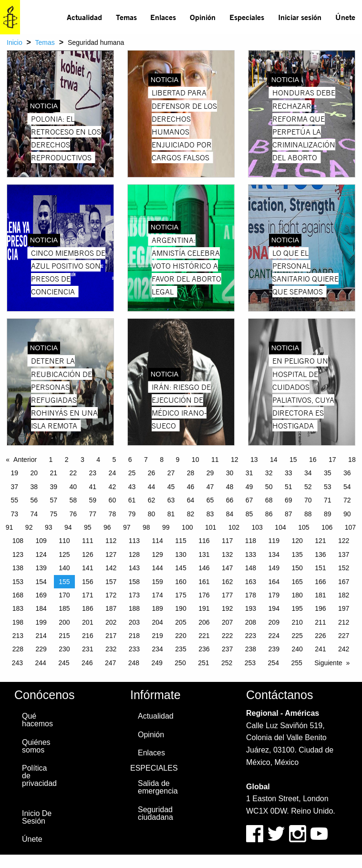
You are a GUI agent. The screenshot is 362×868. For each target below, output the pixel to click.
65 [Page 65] (210, 500)
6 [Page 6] (130, 460)
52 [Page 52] (308, 487)
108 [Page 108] (18, 541)
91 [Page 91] (10, 527)
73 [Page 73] (14, 514)
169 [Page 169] (41, 595)
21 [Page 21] (54, 473)
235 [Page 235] (181, 649)
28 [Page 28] (191, 473)
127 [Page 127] (111, 554)
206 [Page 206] (204, 622)
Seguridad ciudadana (155, 813)
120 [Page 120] (297, 541)
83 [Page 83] (210, 514)
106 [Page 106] (327, 527)
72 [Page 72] (347, 500)
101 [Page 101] (211, 527)
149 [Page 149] (274, 568)
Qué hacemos (37, 720)
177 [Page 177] (227, 595)
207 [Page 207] (227, 622)
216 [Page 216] (88, 636)
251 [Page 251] (203, 663)
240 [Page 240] (297, 649)
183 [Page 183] (18, 608)
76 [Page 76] (73, 514)
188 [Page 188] (134, 608)
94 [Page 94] (68, 527)
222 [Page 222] (227, 636)
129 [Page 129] (158, 554)
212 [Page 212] (344, 622)
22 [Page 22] (73, 473)
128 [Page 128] (134, 554)
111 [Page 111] (88, 541)
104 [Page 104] (280, 527)
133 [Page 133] (251, 554)
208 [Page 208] (251, 622)
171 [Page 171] (88, 595)
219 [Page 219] (158, 636)
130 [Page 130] (181, 554)
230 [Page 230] (64, 649)
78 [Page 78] (113, 514)
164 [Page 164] (274, 582)
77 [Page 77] (93, 514)
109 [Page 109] (41, 541)
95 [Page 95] (88, 527)
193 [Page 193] (251, 608)
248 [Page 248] (134, 663)
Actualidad (84, 17)
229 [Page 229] (41, 649)
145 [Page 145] (181, 568)
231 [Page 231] (88, 649)
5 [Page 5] (114, 460)
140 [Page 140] (64, 568)
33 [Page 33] (289, 473)
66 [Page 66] (230, 500)
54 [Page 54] (347, 487)
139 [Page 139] (41, 568)
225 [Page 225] (297, 636)
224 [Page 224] (274, 636)
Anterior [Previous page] (25, 460)
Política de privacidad (39, 776)
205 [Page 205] (181, 622)
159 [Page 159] (158, 582)
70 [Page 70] (308, 500)
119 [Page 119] (274, 541)
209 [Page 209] (274, 622)
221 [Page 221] (204, 636)
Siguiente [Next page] (328, 663)
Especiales (247, 17)
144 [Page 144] (158, 568)
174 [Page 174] (158, 595)
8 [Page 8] (162, 460)
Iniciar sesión (300, 17)
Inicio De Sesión (37, 817)
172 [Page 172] (111, 595)
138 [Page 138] (18, 568)
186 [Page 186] (88, 608)
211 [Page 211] (320, 622)
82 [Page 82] (191, 514)
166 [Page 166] (320, 582)
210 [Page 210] (297, 622)
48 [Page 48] (230, 487)
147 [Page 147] (227, 568)
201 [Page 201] (88, 622)
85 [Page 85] (249, 514)
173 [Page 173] (134, 595)
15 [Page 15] (293, 460)
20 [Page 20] (34, 473)
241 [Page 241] (320, 649)
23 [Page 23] (93, 473)
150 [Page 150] (297, 568)
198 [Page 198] (18, 622)
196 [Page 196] (320, 608)
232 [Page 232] (111, 649)
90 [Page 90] (347, 514)
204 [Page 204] (158, 622)
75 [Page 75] (54, 514)
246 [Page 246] (87, 663)
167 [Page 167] (344, 582)
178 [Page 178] (251, 595)
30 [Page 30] (230, 473)
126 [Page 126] (88, 554)
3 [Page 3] (83, 460)
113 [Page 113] (134, 541)
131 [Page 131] (204, 554)
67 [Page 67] (249, 500)
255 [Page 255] (296, 663)
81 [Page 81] (171, 514)
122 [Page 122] (344, 541)
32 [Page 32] (269, 473)
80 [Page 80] (152, 514)
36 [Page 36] (347, 473)
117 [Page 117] (227, 541)
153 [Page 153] (18, 582)
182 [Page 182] (344, 595)
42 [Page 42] (113, 487)
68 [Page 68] (269, 500)
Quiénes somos (36, 746)
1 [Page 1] (51, 460)
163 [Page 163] (251, 582)
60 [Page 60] (113, 500)
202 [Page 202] (111, 622)
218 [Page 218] (134, 636)
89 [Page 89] (328, 514)
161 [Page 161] (204, 582)
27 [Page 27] (171, 473)
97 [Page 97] (127, 527)
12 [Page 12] (235, 460)
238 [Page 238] (251, 649)
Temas (126, 17)
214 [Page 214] (41, 636)
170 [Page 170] (64, 595)
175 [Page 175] (181, 595)
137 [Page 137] (344, 554)
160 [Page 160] (181, 582)
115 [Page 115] (181, 541)
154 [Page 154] (41, 582)
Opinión (203, 17)
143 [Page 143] (134, 568)
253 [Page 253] (250, 663)
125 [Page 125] (64, 554)
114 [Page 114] (158, 541)
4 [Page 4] (98, 460)
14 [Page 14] (274, 460)
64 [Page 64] (191, 500)
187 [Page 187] (111, 608)
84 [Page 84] (230, 514)
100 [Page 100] (187, 527)
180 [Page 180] (297, 595)
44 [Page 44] (152, 487)
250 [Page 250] (180, 663)
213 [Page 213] (18, 636)
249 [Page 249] (157, 663)
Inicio (15, 42)
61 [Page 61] (132, 500)
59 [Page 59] (93, 500)
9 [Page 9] (178, 460)
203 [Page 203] (134, 622)
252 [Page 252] (227, 663)
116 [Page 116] (204, 541)
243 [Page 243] (17, 663)
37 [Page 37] (14, 487)
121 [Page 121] (320, 541)
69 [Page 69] (289, 500)
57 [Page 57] (54, 500)
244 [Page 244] (40, 663)
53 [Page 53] (328, 487)
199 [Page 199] (41, 622)
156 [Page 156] (88, 582)
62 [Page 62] (152, 500)
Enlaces (163, 17)
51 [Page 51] (289, 487)
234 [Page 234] (158, 649)
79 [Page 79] (132, 514)
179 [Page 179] (274, 595)
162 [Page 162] (227, 582)
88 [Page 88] (308, 514)
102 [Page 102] (234, 527)
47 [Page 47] (210, 487)
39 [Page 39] (54, 487)
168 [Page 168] (18, 595)
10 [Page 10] (196, 460)
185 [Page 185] (64, 608)
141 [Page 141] (88, 568)
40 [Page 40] (73, 487)
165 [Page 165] (297, 582)
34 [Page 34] (308, 473)
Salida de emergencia (158, 787)
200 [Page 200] (64, 622)
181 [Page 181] (320, 595)
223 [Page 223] (251, 636)
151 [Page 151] (320, 568)
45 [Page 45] (171, 487)
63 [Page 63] (171, 500)
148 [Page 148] (251, 568)
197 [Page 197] (344, 608)
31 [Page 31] (249, 473)
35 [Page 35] (328, 473)
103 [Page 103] (257, 527)
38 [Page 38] (34, 487)
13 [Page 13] (254, 460)
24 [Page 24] (113, 473)
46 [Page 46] (191, 487)
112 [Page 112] (111, 541)
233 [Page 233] (134, 649)
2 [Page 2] (67, 460)
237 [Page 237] (227, 649)
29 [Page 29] (210, 473)
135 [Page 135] (297, 554)
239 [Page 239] (274, 649)
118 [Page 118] (251, 541)
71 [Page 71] (328, 500)
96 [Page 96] (107, 527)
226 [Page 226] (320, 636)
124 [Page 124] (41, 554)
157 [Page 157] (111, 582)
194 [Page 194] (274, 608)
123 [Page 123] (18, 554)
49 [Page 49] (249, 487)
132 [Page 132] (227, 554)
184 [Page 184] (41, 608)
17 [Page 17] (332, 460)
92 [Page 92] (29, 527)
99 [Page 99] (166, 527)
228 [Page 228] (18, 649)
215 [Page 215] (64, 636)
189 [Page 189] (158, 608)
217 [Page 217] (111, 636)
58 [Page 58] (73, 500)
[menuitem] (85, 17)
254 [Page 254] (274, 663)
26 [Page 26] (152, 473)
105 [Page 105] (304, 527)
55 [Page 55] (14, 500)
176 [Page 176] (204, 595)
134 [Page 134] (274, 554)
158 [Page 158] (134, 582)
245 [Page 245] (64, 663)
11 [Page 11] (215, 460)
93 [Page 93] (49, 527)
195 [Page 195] (297, 608)
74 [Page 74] (34, 514)
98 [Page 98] (146, 527)
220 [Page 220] (181, 636)
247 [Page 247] (110, 663)
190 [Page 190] (181, 608)
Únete (345, 17)
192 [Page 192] (227, 608)
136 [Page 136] (320, 554)
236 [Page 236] (204, 649)
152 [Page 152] (344, 568)
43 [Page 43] (132, 487)
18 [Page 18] (352, 460)
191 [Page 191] (204, 608)
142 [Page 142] (111, 568)
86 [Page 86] (269, 514)
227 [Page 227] (344, 636)
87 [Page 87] (289, 514)
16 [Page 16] (313, 460)
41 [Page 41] (93, 487)
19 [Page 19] (14, 473)
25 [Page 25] (132, 473)
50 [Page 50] (269, 487)
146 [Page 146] (204, 568)
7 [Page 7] (146, 460)
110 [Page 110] (64, 541)
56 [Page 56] (34, 500)
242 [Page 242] (344, 649)
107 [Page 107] (350, 527)
